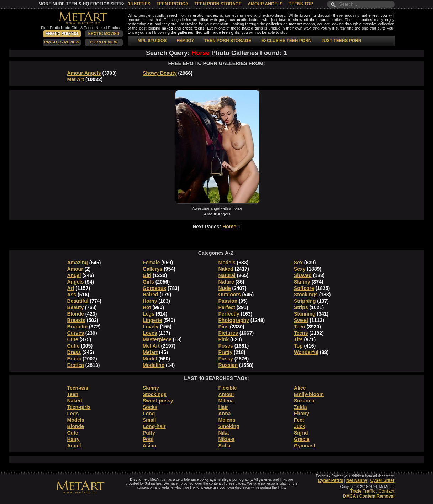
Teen (300, 327)
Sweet (301, 320)
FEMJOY (185, 41)
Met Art (76, 79)
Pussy (226, 359)
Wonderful (306, 352)
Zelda (300, 407)
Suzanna (304, 401)
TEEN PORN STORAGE (228, 41)
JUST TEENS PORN (341, 41)
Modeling (154, 365)
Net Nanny (357, 480)
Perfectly (229, 314)
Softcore (304, 288)
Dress (74, 352)
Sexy (300, 269)
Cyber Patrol (330, 480)
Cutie (73, 346)
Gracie (302, 439)
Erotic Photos (62, 33)
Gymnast (305, 446)
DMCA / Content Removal (369, 496)
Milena (226, 401)
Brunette (78, 327)
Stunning (305, 314)
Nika (224, 433)
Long (149, 414)
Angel (74, 275)
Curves (76, 333)
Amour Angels (265, 4)
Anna (225, 414)
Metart (150, 352)
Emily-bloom (309, 394)
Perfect (227, 307)
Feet (299, 420)
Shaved (303, 275)
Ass (72, 295)
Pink (224, 339)
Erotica (76, 365)
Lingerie (152, 320)
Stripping (305, 301)
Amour (75, 269)
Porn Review (104, 42)
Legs (149, 314)
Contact (387, 491)
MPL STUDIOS (152, 41)
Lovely (151, 327)
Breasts (76, 320)
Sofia (225, 446)
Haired (151, 295)
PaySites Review (62, 42)
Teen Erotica (172, 4)
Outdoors (230, 295)
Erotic (74, 359)
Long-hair (154, 426)
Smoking (229, 426)
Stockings (306, 295)
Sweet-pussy (158, 401)
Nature (226, 282)
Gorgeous (154, 288)
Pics (224, 327)
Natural (227, 275)
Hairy (73, 439)
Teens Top (301, 4)
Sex (298, 263)
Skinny (302, 282)
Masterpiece (157, 339)
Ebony (302, 414)
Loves (150, 333)
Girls (148, 282)
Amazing (78, 263)
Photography (234, 320)
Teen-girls (79, 407)
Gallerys (152, 269)
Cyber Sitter (382, 480)
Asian (149, 446)
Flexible (228, 388)
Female (151, 263)
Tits (298, 339)
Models (227, 263)
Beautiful (78, 301)
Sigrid (301, 433)
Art (71, 288)
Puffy (149, 433)
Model (150, 359)
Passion (228, 301)
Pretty (226, 352)
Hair (223, 407)
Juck (300, 426)
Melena (227, 420)
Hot (147, 307)
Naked (226, 269)
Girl (147, 275)
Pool (148, 439)
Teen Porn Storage (218, 4)
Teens (301, 333)
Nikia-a (227, 439)
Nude (225, 288)
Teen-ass (78, 388)
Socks (150, 407)
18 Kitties (139, 4)
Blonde (76, 314)
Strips (301, 307)
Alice (300, 388)
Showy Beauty (160, 73)
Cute (73, 339)
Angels (76, 282)
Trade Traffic (363, 491)
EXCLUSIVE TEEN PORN (286, 41)
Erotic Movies (104, 33)
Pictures (228, 333)
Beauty (76, 307)
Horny (150, 301)
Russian (228, 365)
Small (149, 420)
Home (229, 227)
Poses (226, 346)
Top (298, 346)
